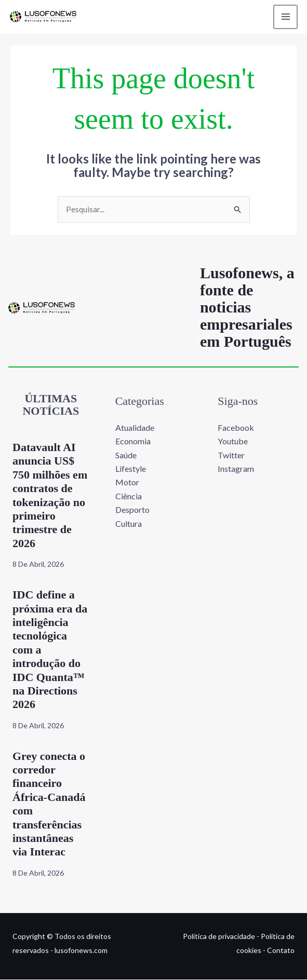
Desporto (132, 510)
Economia (133, 441)
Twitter (231, 455)
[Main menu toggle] (283, 17)
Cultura (129, 524)
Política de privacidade (219, 937)
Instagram (236, 469)
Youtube (233, 441)
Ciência (129, 496)
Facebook (236, 428)
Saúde (126, 455)
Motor (127, 483)
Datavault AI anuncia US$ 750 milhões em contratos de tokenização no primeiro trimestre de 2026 (50, 496)
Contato (281, 951)
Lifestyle (131, 469)
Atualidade (135, 428)
